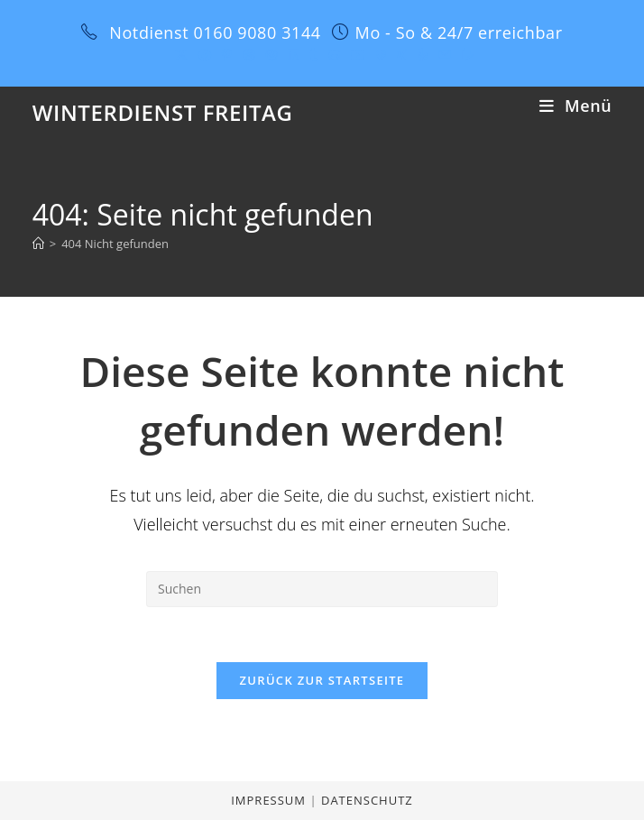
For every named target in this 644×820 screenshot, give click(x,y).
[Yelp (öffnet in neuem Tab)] (423, 55)
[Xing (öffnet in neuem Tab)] (402, 55)
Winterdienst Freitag (163, 112)
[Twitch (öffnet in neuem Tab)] (465, 55)
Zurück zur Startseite (322, 680)
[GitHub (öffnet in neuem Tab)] (334, 55)
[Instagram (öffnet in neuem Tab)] (271, 55)
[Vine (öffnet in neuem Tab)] (381, 55)
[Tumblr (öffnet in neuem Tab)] (313, 55)
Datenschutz (367, 800)
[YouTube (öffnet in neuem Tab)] (358, 55)
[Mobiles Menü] (575, 106)
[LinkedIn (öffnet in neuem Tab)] (293, 55)
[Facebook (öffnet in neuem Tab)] (205, 55)
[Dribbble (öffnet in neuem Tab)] (249, 55)
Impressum (270, 800)
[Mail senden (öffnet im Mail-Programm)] (445, 55)
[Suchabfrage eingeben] (322, 589)
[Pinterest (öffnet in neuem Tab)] (227, 55)
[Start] (38, 244)
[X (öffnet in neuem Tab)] (181, 55)
